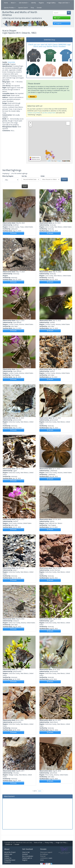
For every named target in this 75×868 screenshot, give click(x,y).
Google (59, 161)
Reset (25, 186)
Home (6, 3)
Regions (41, 3)
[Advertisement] (37, 814)
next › (40, 791)
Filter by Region (8, 176)
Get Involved (24, 3)
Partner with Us (27, 858)
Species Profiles (10, 8)
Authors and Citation (8, 855)
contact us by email (33, 113)
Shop (32, 8)
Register (25, 860)
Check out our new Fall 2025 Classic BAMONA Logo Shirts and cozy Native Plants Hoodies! (49, 45)
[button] (4, 48)
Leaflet (49, 161)
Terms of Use (38, 842)
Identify (33, 3)
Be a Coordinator (28, 856)
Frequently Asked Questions (10, 861)
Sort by (24, 176)
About (13, 3)
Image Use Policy (61, 842)
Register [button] (58, 23)
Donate (39, 8)
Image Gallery (51, 3)
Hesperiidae (11, 62)
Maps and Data (64, 3)
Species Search (23, 8)
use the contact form (49, 113)
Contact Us (9, 844)
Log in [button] (57, 18)
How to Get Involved (26, 853)
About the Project (10, 852)
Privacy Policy (49, 842)
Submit (64, 179)
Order (43, 176)
